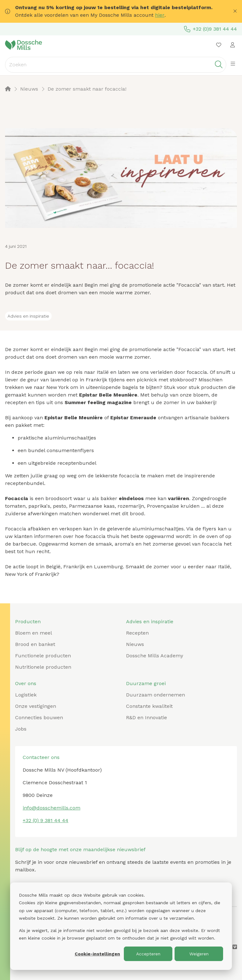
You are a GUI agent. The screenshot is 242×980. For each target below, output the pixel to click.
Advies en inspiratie (150, 621)
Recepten (137, 633)
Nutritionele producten (43, 667)
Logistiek (26, 695)
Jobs (21, 729)
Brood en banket (35, 644)
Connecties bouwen (39, 717)
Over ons (26, 683)
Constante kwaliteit (149, 706)
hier (160, 15)
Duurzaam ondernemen (156, 695)
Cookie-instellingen (97, 954)
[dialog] (121, 926)
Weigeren (199, 954)
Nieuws (135, 644)
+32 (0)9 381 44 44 (210, 29)
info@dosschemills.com (52, 808)
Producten (28, 621)
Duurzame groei (146, 683)
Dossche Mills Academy (155, 656)
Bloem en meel (34, 633)
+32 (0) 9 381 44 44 (46, 820)
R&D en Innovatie (147, 717)
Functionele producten (43, 656)
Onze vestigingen (36, 706)
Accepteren (148, 954)
